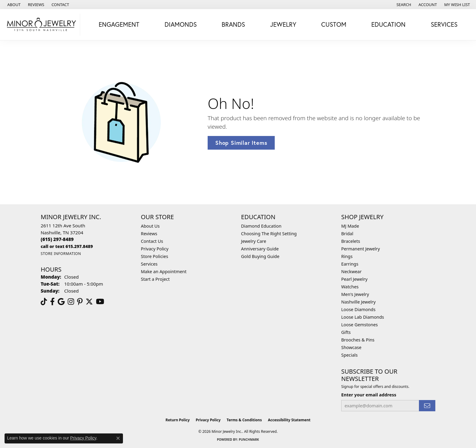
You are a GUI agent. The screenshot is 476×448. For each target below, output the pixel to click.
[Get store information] (61, 254)
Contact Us (152, 241)
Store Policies (155, 256)
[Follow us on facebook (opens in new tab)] (52, 302)
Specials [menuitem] (349, 355)
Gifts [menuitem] (346, 332)
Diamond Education (261, 226)
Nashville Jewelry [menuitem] (358, 302)
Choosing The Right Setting (269, 234)
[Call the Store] (57, 239)
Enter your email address (369, 395)
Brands (233, 24)
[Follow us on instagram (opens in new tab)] (71, 302)
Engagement (119, 24)
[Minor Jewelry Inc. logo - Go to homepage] (42, 25)
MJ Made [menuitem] (350, 226)
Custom (334, 24)
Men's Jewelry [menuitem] (355, 294)
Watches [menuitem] (350, 287)
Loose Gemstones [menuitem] (359, 325)
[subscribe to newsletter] (427, 406)
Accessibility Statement (289, 420)
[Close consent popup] (118, 438)
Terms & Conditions (244, 420)
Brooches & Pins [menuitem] (358, 340)
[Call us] (67, 246)
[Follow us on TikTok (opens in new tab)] (44, 302)
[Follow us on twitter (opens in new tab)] (89, 302)
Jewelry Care (254, 241)
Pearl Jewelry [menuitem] (354, 279)
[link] (13, 5)
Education (388, 24)
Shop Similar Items (241, 143)
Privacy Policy (155, 249)
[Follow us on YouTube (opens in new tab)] (100, 302)
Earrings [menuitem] (350, 264)
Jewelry (283, 24)
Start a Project (155, 279)
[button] (403, 5)
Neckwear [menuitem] (351, 272)
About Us (150, 226)
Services (444, 24)
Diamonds (181, 24)
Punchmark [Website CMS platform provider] (249, 440)
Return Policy (178, 420)
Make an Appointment (164, 272)
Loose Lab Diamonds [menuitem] (363, 317)
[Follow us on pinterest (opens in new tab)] (80, 302)
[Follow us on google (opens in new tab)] (61, 302)
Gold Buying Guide (260, 256)
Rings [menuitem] (347, 256)
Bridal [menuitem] (347, 234)
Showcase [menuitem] (351, 347)
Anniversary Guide (260, 249)
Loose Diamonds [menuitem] (358, 309)
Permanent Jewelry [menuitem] (360, 249)
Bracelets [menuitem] (351, 241)
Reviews (149, 234)
